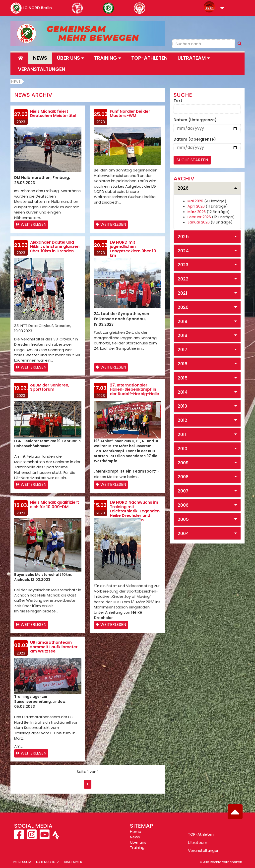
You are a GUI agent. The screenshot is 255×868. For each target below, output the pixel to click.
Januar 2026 (199, 222)
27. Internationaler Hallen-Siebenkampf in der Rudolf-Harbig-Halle (134, 389)
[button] (222, 8)
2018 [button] (182, 335)
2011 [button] (182, 434)
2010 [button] (182, 449)
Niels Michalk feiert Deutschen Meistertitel (53, 114)
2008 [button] (183, 477)
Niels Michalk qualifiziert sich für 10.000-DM (55, 505)
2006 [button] (183, 505)
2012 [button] (182, 420)
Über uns (138, 842)
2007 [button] (183, 491)
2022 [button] (183, 279)
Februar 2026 (199, 217)
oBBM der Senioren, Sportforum (50, 387)
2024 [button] (183, 251)
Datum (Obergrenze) (195, 139)
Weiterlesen (33, 224)
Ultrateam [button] (194, 58)
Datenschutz (48, 862)
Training (137, 847)
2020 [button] (183, 307)
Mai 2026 (195, 201)
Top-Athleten (149, 58)
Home (136, 832)
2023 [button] (183, 265)
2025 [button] (183, 237)
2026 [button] (183, 188)
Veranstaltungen (42, 69)
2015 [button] (183, 378)
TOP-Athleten (201, 834)
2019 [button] (182, 321)
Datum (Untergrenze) (195, 120)
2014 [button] (183, 392)
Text (178, 101)
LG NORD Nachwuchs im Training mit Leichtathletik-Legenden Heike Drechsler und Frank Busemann (135, 511)
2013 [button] (182, 406)
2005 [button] (183, 519)
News (40, 58)
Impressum (22, 862)
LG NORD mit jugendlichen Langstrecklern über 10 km (133, 249)
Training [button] (108, 58)
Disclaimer (73, 862)
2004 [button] (183, 533)
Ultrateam (198, 842)
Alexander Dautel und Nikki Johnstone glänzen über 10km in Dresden (55, 247)
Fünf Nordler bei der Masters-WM (130, 114)
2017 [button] (182, 350)
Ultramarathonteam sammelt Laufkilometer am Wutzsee (54, 647)
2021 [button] (182, 293)
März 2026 (197, 212)
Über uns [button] (71, 58)
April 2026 (196, 206)
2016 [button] (182, 364)
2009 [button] (183, 463)
